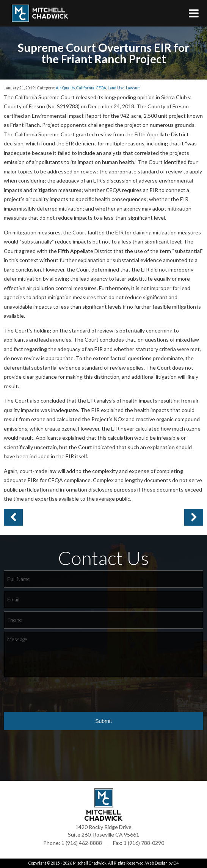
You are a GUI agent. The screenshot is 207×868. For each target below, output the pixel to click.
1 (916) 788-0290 (144, 843)
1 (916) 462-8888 (82, 843)
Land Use (116, 88)
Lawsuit (133, 88)
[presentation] (61, 695)
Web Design (156, 863)
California (85, 88)
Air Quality (65, 88)
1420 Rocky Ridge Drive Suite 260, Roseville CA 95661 (103, 831)
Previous (194, 517)
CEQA (101, 88)
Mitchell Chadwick (90, 863)
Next (13, 517)
